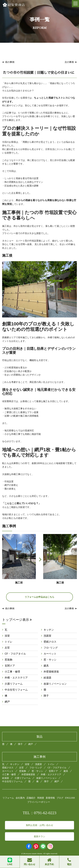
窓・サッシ (50, 660)
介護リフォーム (14, 684)
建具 (46, 666)
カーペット (50, 654)
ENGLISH (70, 798)
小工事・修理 (12, 672)
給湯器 (47, 678)
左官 (7, 648)
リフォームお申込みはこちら (39, 597)
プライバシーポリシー (39, 802)
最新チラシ (39, 836)
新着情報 (50, 798)
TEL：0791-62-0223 (40, 813)
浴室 (7, 636)
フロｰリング (51, 648)
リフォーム (8, 798)
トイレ (9, 642)
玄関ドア (10, 666)
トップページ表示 (17, 620)
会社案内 (20, 798)
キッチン (49, 630)
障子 (46, 696)
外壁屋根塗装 (51, 672)
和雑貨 (41, 798)
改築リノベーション (55, 684)
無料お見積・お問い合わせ (39, 825)
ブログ (60, 798)
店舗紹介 (31, 798)
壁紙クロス (50, 642)
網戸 (7, 702)
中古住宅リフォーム (16, 690)
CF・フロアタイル (15, 654)
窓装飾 (9, 660)
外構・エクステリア (16, 678)
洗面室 (47, 636)
